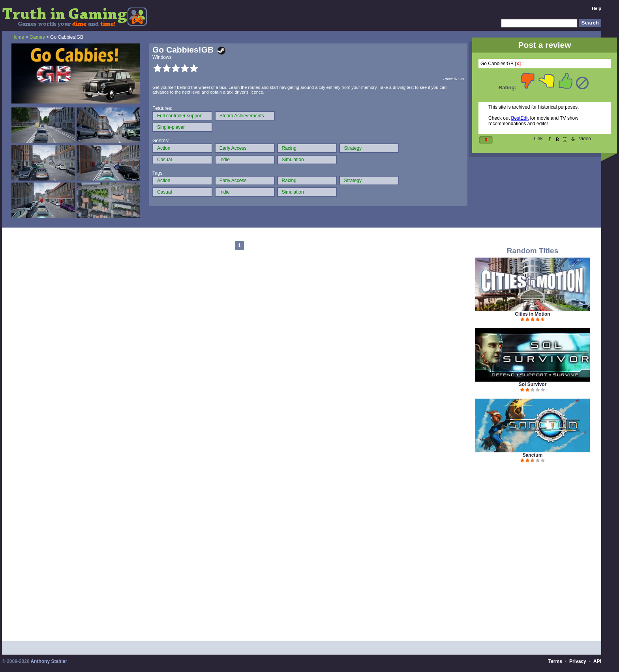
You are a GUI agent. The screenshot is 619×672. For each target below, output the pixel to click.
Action (164, 148)
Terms (555, 661)
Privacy (578, 661)
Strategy (353, 148)
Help (596, 8)
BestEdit (520, 118)
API (597, 661)
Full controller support (180, 116)
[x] (518, 64)
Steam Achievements (242, 116)
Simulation (293, 160)
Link (538, 139)
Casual (164, 160)
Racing (289, 148)
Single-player (171, 127)
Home (18, 37)
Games (37, 37)
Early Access (233, 148)
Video (585, 139)
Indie (225, 160)
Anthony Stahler (49, 661)
